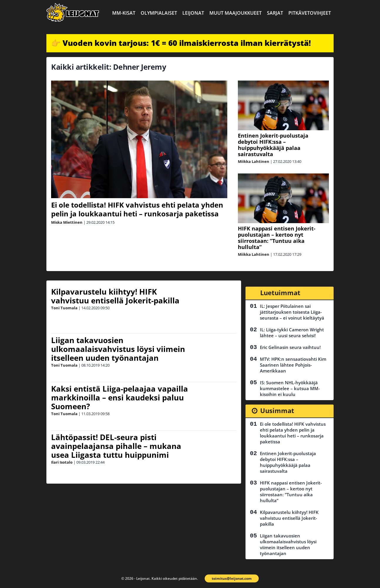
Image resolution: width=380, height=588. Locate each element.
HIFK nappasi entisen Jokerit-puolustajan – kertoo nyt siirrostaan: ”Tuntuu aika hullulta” (277, 238)
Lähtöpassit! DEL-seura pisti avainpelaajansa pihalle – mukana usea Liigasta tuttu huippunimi (116, 446)
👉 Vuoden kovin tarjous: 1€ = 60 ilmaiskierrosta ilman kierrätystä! (181, 43)
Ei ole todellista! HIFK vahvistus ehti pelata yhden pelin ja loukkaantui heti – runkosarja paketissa (137, 209)
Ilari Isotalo (62, 462)
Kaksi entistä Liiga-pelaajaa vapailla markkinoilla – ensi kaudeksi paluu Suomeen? (120, 397)
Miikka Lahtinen (254, 161)
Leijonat (193, 13)
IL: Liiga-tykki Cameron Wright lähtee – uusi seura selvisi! (292, 333)
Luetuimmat (280, 293)
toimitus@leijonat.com (232, 578)
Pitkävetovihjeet (310, 13)
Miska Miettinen (67, 222)
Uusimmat (277, 410)
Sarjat (275, 13)
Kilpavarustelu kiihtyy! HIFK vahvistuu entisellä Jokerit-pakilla (115, 296)
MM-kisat (124, 13)
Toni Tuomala (64, 308)
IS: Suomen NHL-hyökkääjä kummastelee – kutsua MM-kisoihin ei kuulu (290, 388)
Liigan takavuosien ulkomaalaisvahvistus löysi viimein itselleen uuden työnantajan (118, 349)
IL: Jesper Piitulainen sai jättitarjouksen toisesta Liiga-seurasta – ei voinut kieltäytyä (292, 312)
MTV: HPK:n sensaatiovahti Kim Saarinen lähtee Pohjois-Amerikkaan (293, 365)
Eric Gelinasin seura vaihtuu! (290, 347)
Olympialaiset (159, 13)
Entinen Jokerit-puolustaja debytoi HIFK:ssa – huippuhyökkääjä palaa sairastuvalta (273, 145)
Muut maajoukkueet (236, 13)
